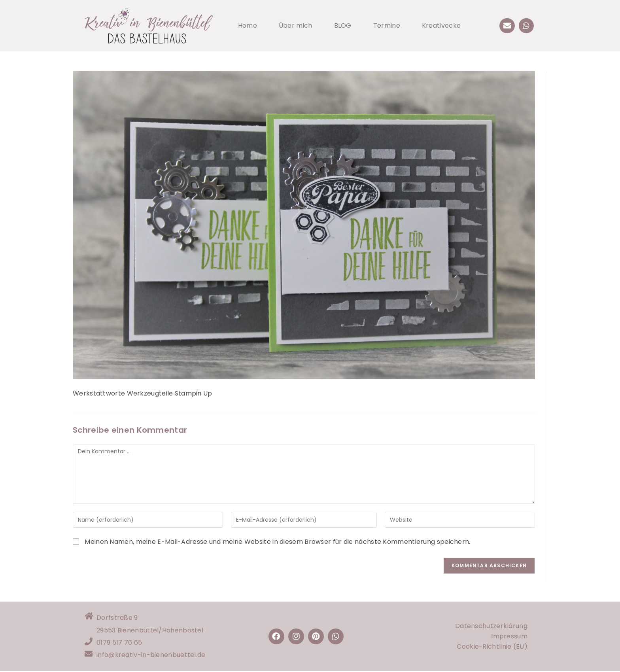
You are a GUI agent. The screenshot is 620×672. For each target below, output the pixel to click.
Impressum (509, 637)
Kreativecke (441, 26)
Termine (387, 26)
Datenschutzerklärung (491, 626)
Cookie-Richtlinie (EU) (492, 647)
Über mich (296, 26)
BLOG (343, 26)
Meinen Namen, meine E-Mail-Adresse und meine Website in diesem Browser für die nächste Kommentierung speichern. (277, 542)
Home (248, 26)
